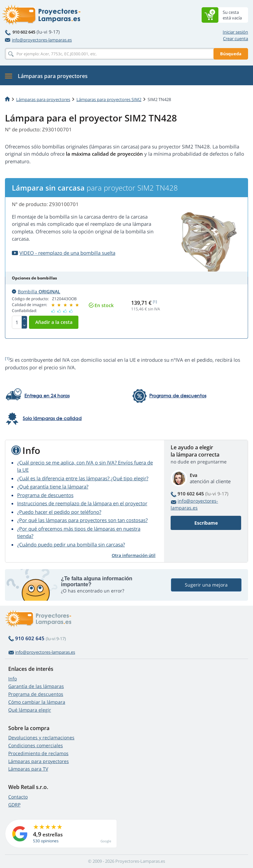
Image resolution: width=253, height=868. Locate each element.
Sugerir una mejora (206, 585)
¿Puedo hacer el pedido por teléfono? (59, 512)
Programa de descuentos (45, 495)
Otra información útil (134, 555)
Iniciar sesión (235, 32)
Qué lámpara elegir (30, 710)
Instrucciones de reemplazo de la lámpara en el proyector (82, 503)
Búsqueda (231, 54)
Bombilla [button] (36, 291)
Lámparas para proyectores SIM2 (109, 99)
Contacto (18, 797)
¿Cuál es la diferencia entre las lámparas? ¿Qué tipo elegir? (83, 478)
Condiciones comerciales (36, 745)
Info (13, 679)
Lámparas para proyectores (43, 99)
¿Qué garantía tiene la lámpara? (53, 487)
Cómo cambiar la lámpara (37, 702)
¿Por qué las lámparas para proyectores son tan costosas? (82, 520)
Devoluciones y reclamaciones (41, 737)
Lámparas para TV (28, 769)
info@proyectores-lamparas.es (38, 40)
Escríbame (206, 523)
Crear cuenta (236, 39)
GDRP (14, 805)
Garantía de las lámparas (36, 686)
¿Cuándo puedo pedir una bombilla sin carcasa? (71, 544)
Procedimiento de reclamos (38, 753)
